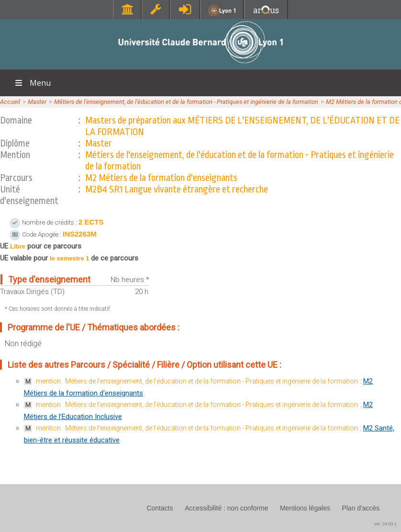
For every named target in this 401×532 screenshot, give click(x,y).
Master (37, 102)
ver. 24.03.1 (385, 524)
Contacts (160, 508)
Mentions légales (305, 508)
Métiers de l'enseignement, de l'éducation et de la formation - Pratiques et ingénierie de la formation (186, 102)
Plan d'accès (361, 508)
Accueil (10, 102)
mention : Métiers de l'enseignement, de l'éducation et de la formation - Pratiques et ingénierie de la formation (197, 381)
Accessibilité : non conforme (226, 508)
